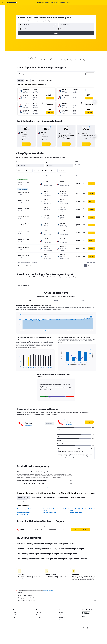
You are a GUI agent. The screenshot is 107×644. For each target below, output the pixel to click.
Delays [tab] (83, 300)
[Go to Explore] (3, 17)
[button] (3, 2)
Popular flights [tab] (22, 501)
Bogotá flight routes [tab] (23, 497)
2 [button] (88, 266)
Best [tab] (27, 80)
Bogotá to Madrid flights (50, 513)
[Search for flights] (3, 7)
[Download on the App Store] (86, 617)
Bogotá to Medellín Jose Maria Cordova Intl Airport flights (56, 510)
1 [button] (85, 266)
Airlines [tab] (56, 300)
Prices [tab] (30, 300)
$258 (68, 18)
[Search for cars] (3, 14)
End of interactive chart (18, 329)
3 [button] (92, 266)
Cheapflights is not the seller (57, 595)
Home (18, 53)
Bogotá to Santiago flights (24, 513)
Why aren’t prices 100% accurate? (57, 601)
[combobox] (21, 21)
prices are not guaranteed (48, 591)
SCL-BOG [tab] (56, 282)
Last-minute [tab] (41, 80)
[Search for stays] (3, 10)
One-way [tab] (50, 80)
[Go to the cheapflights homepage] (11, 2)
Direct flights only (49, 21)
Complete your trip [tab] (36, 497)
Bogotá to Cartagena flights (24, 509)
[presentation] (72, 18)
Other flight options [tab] (63, 497)
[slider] (97, 166)
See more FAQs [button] (44, 487)
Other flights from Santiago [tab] (78, 497)
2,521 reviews (29, 426)
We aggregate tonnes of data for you (57, 598)
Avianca (27, 421)
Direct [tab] (33, 80)
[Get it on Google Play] (86, 613)
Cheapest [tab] (21, 80)
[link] (26, 144)
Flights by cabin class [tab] (50, 497)
